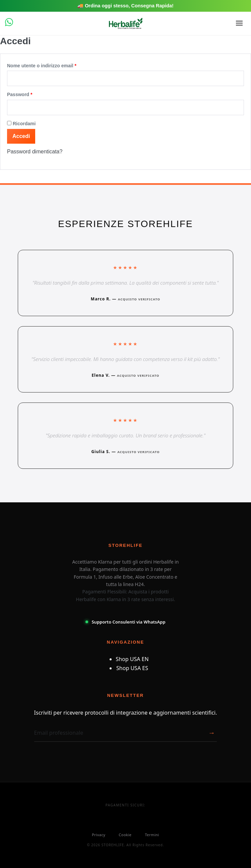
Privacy (99, 835)
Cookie (125, 835)
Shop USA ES (132, 668)
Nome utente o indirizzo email (52, 64)
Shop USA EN (132, 659)
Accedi (21, 136)
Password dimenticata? (35, 152)
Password (30, 93)
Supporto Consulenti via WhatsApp (125, 622)
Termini (152, 835)
